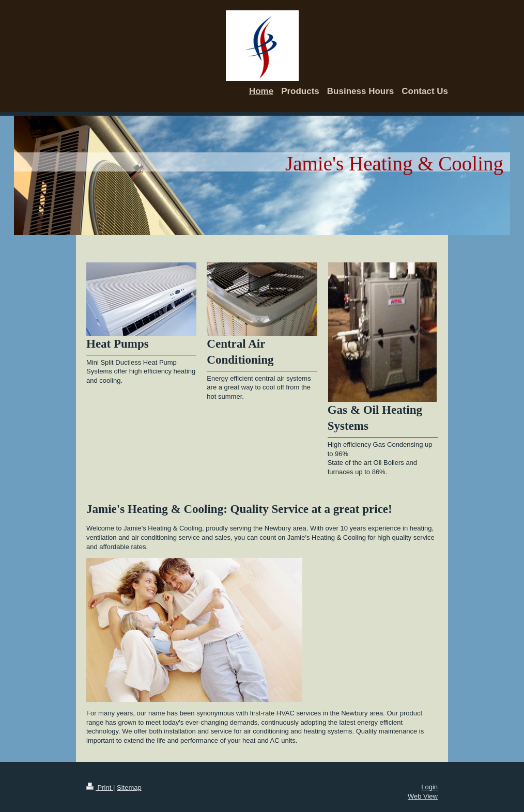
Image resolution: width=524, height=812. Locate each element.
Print (100, 787)
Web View (423, 796)
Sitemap (129, 787)
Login (429, 787)
